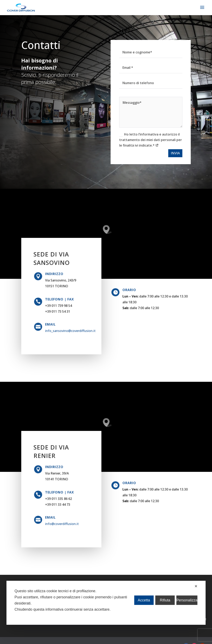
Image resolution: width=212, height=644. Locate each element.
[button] (108, 229)
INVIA (170, 153)
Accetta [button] (144, 600)
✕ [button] (196, 586)
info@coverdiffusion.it (62, 523)
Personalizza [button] (187, 600)
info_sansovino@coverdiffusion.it (68, 330)
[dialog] (106, 603)
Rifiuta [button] (165, 600)
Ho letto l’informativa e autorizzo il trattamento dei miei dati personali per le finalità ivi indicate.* (145, 140)
